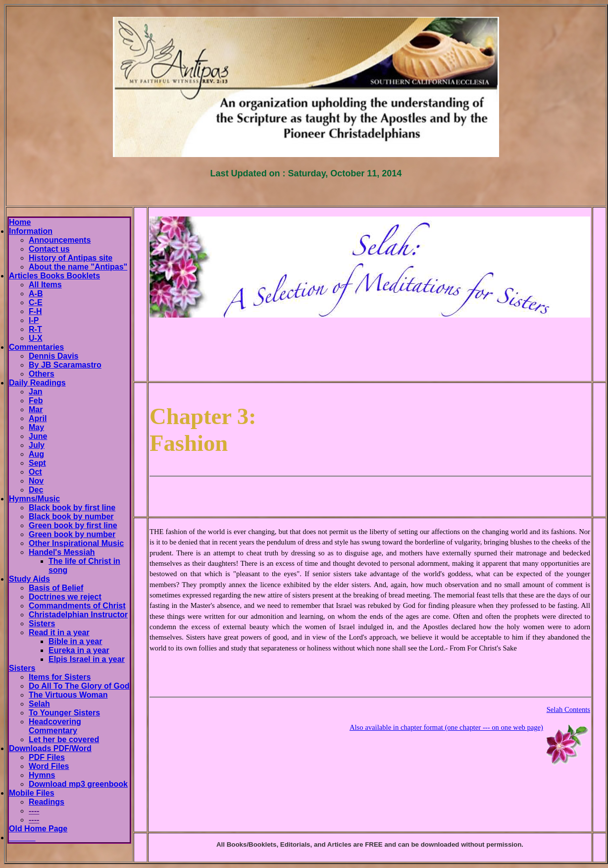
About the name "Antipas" (78, 267)
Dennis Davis (53, 356)
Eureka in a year (79, 650)
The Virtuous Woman (68, 695)
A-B (36, 294)
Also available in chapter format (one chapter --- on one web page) (446, 727)
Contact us (49, 249)
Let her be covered (64, 739)
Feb (36, 401)
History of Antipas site (71, 258)
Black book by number (71, 516)
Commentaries (36, 347)
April (38, 418)
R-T (35, 329)
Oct (35, 472)
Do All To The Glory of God (79, 686)
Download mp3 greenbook (78, 784)
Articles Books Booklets (54, 276)
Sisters (42, 624)
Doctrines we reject (65, 597)
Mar (36, 409)
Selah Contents (568, 709)
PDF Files (47, 757)
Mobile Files (32, 793)
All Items (45, 285)
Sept (37, 463)
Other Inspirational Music (76, 543)
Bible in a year (76, 641)
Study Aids (29, 579)
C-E (36, 302)
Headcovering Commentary (55, 726)
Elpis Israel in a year (87, 659)
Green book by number (72, 534)
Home (20, 222)
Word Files (49, 766)
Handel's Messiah (62, 552)
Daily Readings (37, 383)
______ (22, 838)
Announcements (60, 240)
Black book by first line (72, 508)
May (36, 427)
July (37, 445)
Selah (39, 704)
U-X (36, 338)
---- (34, 811)
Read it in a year (59, 632)
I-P (34, 320)
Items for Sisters (60, 677)
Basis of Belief (56, 588)
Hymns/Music (34, 499)
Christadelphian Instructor (78, 615)
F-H (35, 311)
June (38, 436)
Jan (36, 392)
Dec (36, 490)
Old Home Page (38, 829)
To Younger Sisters (64, 713)
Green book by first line (73, 525)
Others (42, 374)
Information (31, 231)
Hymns (42, 775)
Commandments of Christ (77, 606)
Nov (36, 481)
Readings (47, 802)
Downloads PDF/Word (50, 748)
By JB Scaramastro (65, 365)
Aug (36, 454)
